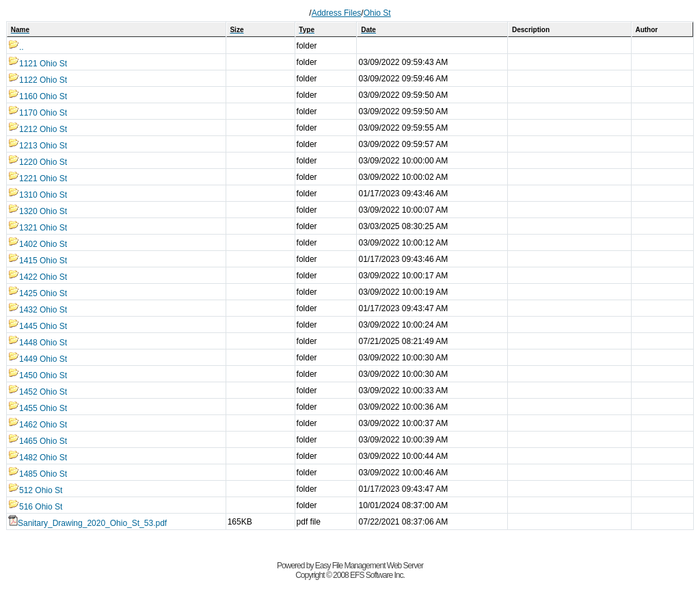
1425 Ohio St (38, 293)
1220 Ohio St (38, 162)
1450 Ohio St (38, 375)
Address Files (337, 13)
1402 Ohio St (38, 244)
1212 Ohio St (38, 129)
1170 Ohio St (38, 113)
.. (16, 47)
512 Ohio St (35, 490)
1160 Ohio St (38, 96)
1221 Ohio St (38, 178)
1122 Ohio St (38, 80)
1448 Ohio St (38, 343)
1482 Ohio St (38, 458)
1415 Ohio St (38, 261)
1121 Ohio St (38, 64)
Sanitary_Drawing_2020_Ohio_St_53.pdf (87, 523)
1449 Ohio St (38, 359)
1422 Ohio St (38, 277)
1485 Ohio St (38, 474)
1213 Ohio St (38, 146)
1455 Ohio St (38, 408)
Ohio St (377, 13)
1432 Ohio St (38, 310)
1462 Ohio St (38, 425)
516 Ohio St (35, 507)
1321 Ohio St (38, 228)
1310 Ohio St (38, 195)
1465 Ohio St (38, 441)
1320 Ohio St (38, 211)
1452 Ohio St (38, 392)
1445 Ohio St (38, 326)
